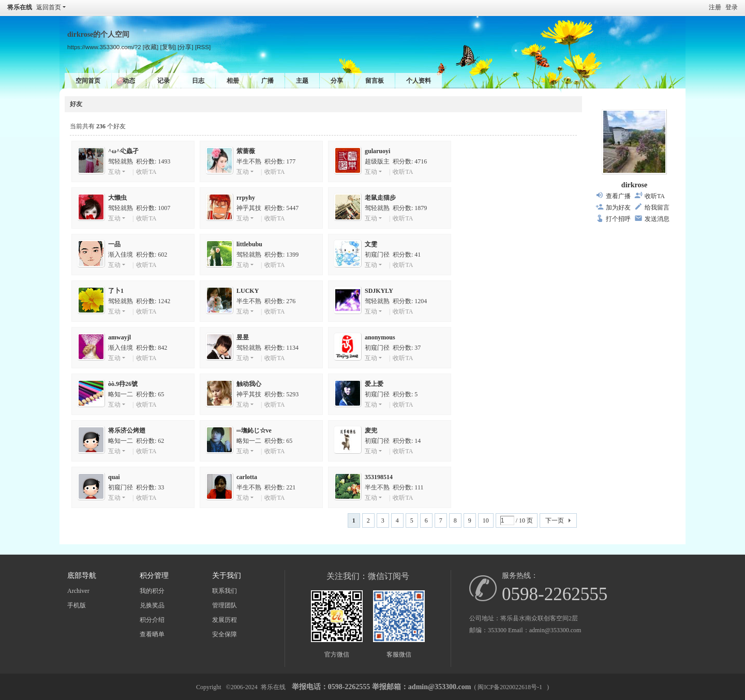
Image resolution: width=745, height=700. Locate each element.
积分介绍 (152, 620)
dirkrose (634, 185)
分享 (337, 81)
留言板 (375, 81)
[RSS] (203, 47)
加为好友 (618, 207)
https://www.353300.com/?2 (104, 47)
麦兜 (371, 430)
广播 (267, 81)
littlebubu (249, 244)
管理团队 (225, 605)
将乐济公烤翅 (127, 430)
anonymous (380, 337)
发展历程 (225, 620)
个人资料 (419, 81)
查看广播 (618, 196)
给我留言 (657, 207)
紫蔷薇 (246, 151)
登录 (732, 7)
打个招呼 (618, 219)
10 (486, 520)
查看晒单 (152, 634)
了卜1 (116, 291)
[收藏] (151, 47)
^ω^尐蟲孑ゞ (126, 151)
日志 (198, 81)
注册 (715, 7)
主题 (302, 81)
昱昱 (243, 337)
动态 (129, 81)
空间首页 (88, 81)
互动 (114, 172)
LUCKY (248, 291)
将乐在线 (20, 7)
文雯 (371, 244)
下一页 (555, 520)
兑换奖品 (152, 605)
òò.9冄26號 (123, 384)
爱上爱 (374, 384)
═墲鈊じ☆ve (254, 430)
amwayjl (120, 337)
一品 (114, 244)
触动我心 (249, 384)
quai (114, 477)
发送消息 (657, 219)
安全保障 (225, 634)
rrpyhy (246, 198)
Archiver (78, 591)
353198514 (379, 477)
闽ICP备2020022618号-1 (510, 687)
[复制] (168, 47)
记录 (163, 81)
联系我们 (225, 591)
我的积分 (152, 591)
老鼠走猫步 (380, 198)
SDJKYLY (379, 291)
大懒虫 (117, 198)
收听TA (146, 172)
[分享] (185, 47)
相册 (233, 81)
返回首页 (49, 7)
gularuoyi (377, 151)
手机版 (77, 605)
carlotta (247, 477)
